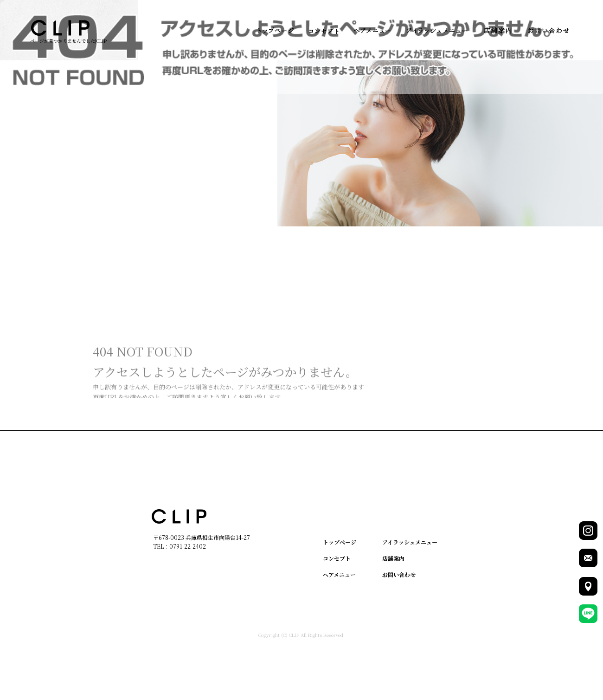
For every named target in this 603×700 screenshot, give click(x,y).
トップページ (276, 31)
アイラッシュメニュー (437, 31)
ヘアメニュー (372, 31)
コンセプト (324, 31)
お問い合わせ (548, 31)
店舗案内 (497, 31)
